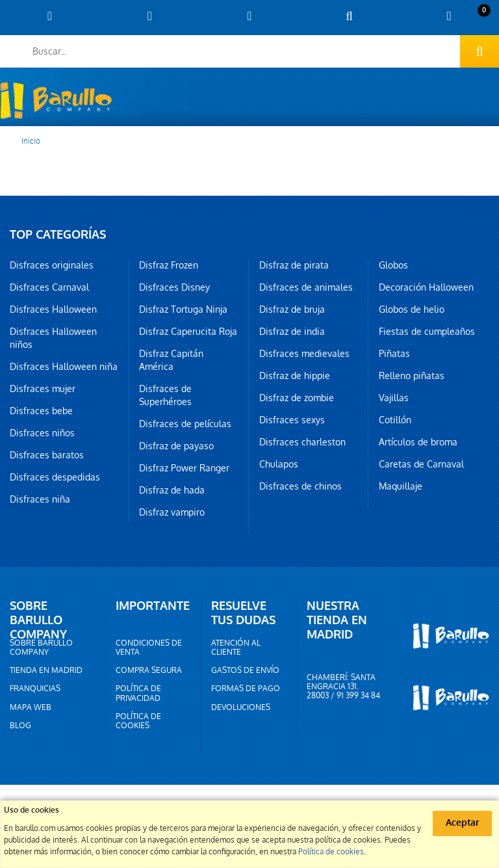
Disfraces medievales (304, 354)
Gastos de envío (245, 670)
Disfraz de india (292, 332)
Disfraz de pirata (294, 265)
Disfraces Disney (174, 287)
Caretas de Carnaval (421, 464)
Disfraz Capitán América (171, 360)
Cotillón (395, 420)
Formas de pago (246, 689)
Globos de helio (412, 309)
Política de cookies (138, 721)
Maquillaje (401, 486)
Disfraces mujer (43, 389)
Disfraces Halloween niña (64, 367)
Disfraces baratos (47, 455)
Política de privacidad (138, 693)
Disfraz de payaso (176, 446)
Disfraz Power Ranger (184, 468)
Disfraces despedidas (55, 477)
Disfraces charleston (302, 442)
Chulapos (279, 464)
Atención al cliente (236, 648)
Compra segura (149, 670)
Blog (20, 726)
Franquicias (35, 689)
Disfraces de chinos (301, 486)
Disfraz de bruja (292, 309)
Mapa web (31, 707)
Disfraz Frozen (169, 265)
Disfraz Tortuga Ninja (183, 309)
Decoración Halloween (426, 287)
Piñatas (394, 354)
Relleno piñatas (412, 376)
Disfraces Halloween (53, 309)
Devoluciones (241, 707)
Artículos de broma (418, 442)
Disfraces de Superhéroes (165, 395)
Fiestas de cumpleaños (427, 332)
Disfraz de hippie (295, 376)
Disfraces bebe (41, 411)
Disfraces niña (40, 499)
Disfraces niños (42, 433)
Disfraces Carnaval (49, 287)
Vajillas (394, 398)
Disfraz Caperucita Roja (188, 332)
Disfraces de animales (306, 287)
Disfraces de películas (185, 424)
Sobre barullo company (41, 648)
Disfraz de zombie (297, 398)
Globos (393, 265)
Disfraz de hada (172, 490)
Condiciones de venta (149, 648)
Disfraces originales (52, 265)
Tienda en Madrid (46, 670)
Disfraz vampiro (172, 512)
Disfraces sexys (292, 420)
